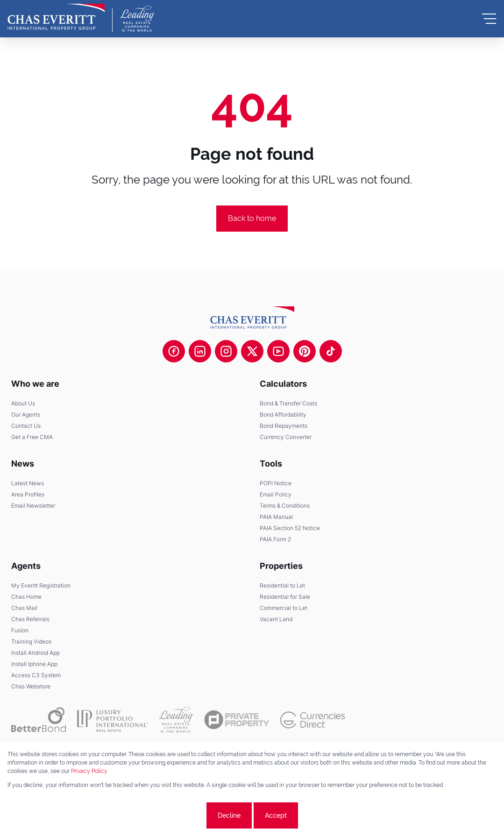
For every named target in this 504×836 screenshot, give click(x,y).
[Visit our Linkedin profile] (200, 351)
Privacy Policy (89, 771)
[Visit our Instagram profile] (226, 351)
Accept (276, 815)
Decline (229, 815)
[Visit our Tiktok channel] (331, 351)
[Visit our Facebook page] (174, 351)
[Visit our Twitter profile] (252, 351)
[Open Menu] (489, 19)
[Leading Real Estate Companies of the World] (137, 19)
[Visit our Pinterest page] (305, 351)
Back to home (252, 218)
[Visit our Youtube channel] (278, 351)
